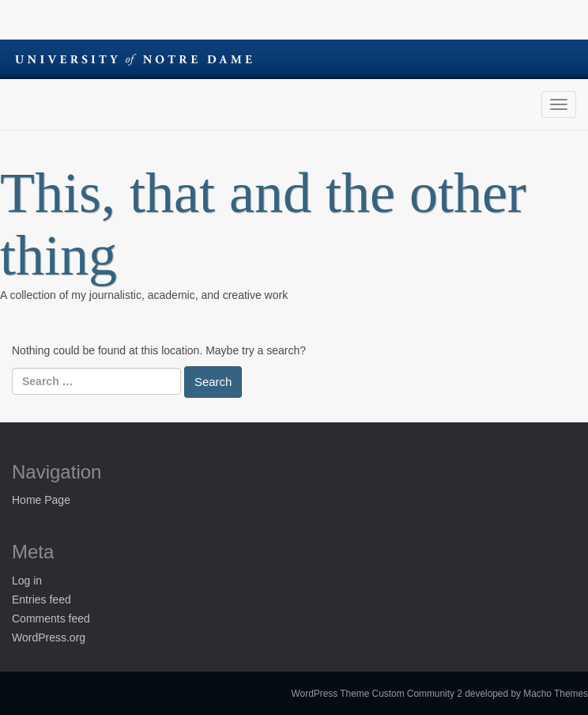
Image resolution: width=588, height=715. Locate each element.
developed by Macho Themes (526, 694)
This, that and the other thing (263, 224)
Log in (27, 581)
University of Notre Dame (134, 59)
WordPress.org (49, 637)
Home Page (41, 500)
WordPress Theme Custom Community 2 (377, 694)
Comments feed (51, 619)
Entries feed (41, 600)
